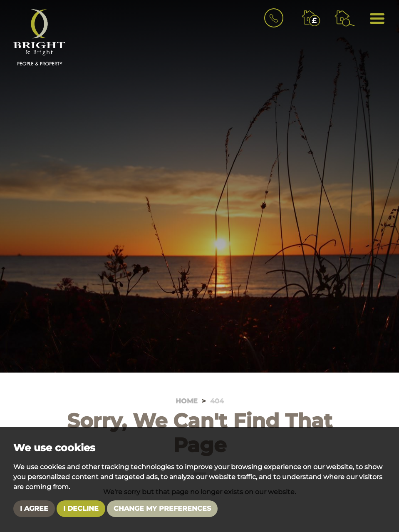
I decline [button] (81, 508)
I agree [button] (34, 508)
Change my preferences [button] (162, 508)
